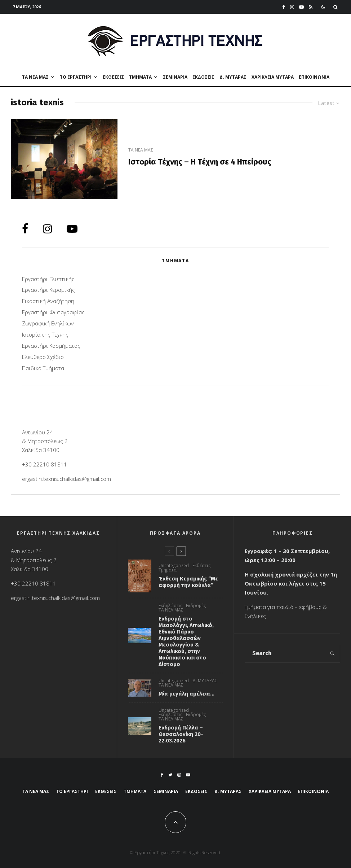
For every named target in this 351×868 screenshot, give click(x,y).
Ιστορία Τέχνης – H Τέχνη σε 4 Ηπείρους (200, 162)
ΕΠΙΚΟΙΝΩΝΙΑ (314, 77)
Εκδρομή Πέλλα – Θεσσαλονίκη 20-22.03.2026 (181, 735)
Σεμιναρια (175, 77)
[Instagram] (292, 7)
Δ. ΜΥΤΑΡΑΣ (233, 77)
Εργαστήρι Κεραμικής (48, 290)
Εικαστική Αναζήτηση (48, 301)
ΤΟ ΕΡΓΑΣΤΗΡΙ (76, 77)
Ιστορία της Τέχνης (45, 334)
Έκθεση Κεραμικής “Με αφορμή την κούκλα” (188, 582)
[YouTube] (301, 7)
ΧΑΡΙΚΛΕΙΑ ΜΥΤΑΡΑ (273, 77)
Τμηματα (168, 570)
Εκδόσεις (203, 77)
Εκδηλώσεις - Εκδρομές (182, 606)
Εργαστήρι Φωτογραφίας (53, 312)
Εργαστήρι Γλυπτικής (48, 279)
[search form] (285, 654)
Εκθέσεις (113, 77)
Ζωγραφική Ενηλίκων (48, 323)
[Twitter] (170, 775)
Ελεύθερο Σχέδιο (43, 357)
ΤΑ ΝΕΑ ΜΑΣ (35, 77)
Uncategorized (174, 566)
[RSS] (311, 7)
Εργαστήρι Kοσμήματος (51, 346)
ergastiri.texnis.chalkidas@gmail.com (66, 479)
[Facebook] (284, 7)
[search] (332, 654)
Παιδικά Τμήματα (43, 368)
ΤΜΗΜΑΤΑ (140, 77)
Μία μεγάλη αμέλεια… (186, 694)
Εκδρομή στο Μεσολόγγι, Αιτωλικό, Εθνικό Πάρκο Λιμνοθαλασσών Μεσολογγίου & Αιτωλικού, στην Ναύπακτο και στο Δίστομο (186, 641)
